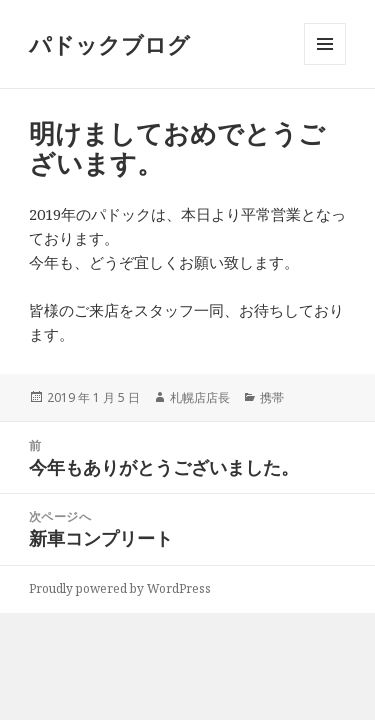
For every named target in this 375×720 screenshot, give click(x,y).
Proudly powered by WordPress (120, 588)
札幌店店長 (200, 397)
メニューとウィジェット (325, 64)
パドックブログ (109, 44)
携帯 (272, 397)
